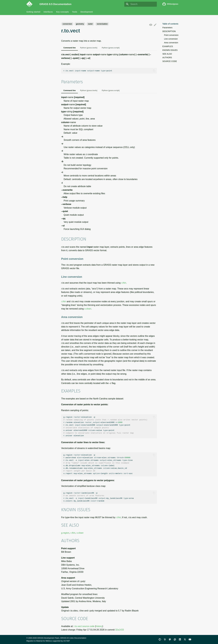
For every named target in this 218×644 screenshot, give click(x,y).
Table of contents (170, 24)
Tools (75, 12)
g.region (65, 533)
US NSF (67, 641)
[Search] (141, 4)
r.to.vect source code (84, 626)
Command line (70, 48)
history (99, 626)
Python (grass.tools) (89, 48)
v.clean (88, 309)
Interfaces (48, 12)
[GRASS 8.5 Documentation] (31, 4)
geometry (80, 24)
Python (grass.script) (111, 48)
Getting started (33, 12)
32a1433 (120, 630)
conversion (67, 24)
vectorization (102, 24)
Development (87, 12)
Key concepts (62, 12)
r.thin (124, 283)
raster (90, 24)
